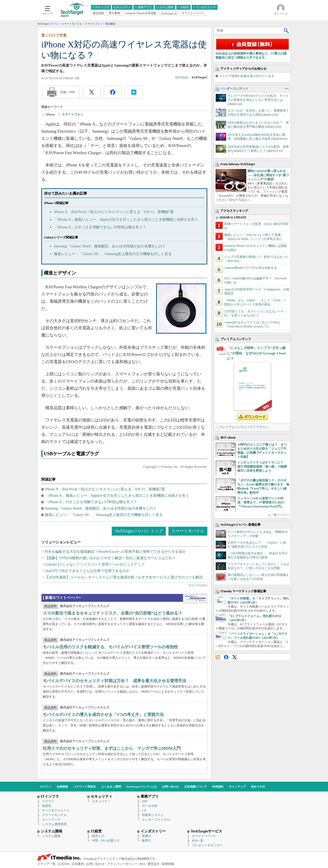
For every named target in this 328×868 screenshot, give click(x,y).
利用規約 (218, 787)
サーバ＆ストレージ (56, 810)
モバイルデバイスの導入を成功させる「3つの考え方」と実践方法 (103, 714)
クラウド (48, 801)
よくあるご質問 (111, 787)
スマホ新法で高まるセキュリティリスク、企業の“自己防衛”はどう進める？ (112, 613)
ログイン (46, 787)
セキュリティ (101, 801)
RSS (218, 657)
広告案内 (78, 864)
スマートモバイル (188, 531)
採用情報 (168, 864)
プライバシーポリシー (122, 864)
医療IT (146, 836)
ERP (145, 801)
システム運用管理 (54, 824)
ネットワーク (51, 820)
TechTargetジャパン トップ (139, 531)
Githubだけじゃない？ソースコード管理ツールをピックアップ (95, 564)
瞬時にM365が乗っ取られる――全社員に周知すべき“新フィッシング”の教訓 (268, 175)
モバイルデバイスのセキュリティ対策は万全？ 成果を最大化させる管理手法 (115, 681)
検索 (286, 30)
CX (144, 810)
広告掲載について (196, 787)
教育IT (146, 841)
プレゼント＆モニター (207, 845)
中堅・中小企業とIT (106, 841)
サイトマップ (237, 787)
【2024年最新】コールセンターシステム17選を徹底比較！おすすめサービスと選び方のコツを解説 (124, 577)
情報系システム (153, 815)
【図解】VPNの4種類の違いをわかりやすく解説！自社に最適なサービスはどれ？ (110, 558)
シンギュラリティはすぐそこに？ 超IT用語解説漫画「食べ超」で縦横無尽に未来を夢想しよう (262, 467)
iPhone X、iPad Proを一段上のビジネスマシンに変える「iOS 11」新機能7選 (114, 212)
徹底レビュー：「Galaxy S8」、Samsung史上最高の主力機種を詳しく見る (113, 254)
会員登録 (62, 787)
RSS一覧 (198, 841)
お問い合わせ (170, 787)
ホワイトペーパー (204, 836)
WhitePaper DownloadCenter (195, 599)
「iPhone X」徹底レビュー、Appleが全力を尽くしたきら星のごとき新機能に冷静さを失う (126, 220)
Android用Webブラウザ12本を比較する (251, 268)
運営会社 (153, 864)
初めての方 (258, 787)
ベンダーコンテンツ (234, 89)
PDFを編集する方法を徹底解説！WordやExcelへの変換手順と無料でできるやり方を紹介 (115, 552)
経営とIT (98, 836)
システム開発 (51, 836)
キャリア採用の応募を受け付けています (247, 76)
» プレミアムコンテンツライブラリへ (243, 427)
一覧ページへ (280, 515)
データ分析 (150, 806)
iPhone (50, 114)
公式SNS (64, 864)
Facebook (226, 657)
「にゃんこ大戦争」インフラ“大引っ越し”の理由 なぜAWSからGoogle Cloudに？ (256, 353)
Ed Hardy (182, 77)
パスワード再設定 (85, 787)
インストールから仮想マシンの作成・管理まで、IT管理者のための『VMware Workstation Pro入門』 (260, 502)
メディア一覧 (46, 864)
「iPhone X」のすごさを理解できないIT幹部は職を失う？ (100, 227)
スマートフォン (73, 114)
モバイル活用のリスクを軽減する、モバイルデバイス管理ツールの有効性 (110, 647)
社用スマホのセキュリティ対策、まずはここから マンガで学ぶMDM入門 (112, 748)
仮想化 (47, 806)
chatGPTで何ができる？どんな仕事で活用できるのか (87, 571)
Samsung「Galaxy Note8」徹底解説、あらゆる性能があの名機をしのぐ (110, 246)
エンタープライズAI (156, 820)
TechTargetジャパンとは (142, 787)
